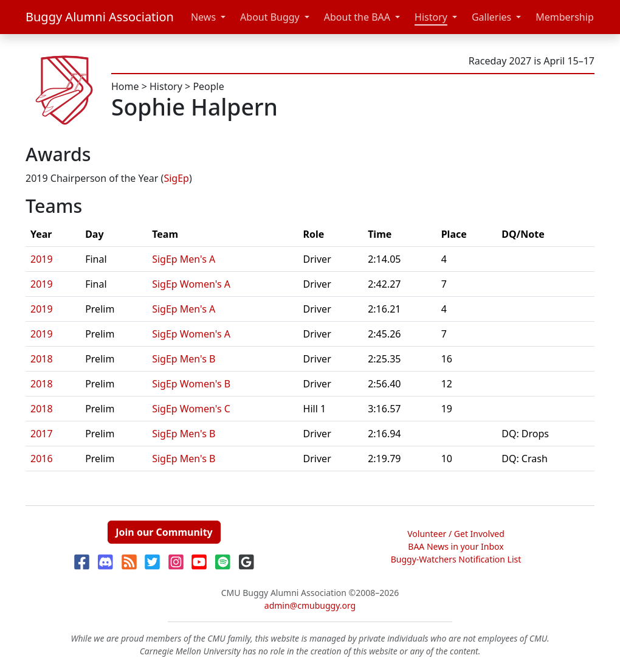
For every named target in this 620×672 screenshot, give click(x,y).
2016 (42, 459)
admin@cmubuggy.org (310, 605)
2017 (42, 434)
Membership (565, 17)
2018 (42, 359)
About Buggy (270, 17)
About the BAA (357, 17)
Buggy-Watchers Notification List (456, 559)
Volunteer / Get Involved (456, 534)
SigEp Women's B (191, 384)
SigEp (176, 178)
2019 (42, 259)
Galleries (491, 17)
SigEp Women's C (191, 409)
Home (125, 86)
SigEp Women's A (191, 284)
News (203, 17)
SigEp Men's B (184, 359)
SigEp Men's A (184, 259)
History (431, 17)
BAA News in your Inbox (456, 546)
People (208, 86)
